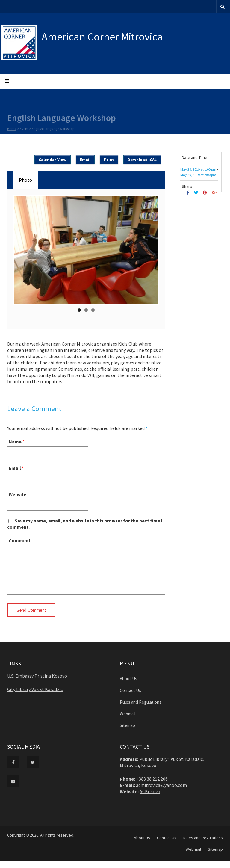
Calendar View (53, 160)
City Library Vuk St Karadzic (35, 696)
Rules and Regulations (141, 709)
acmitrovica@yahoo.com (161, 792)
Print (109, 160)
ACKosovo (150, 799)
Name (15, 442)
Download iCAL (142, 160)
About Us (128, 686)
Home (12, 129)
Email (85, 160)
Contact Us (130, 697)
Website (18, 494)
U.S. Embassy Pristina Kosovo (37, 683)
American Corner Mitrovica (102, 37)
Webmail (128, 721)
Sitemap (127, 733)
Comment (20, 540)
